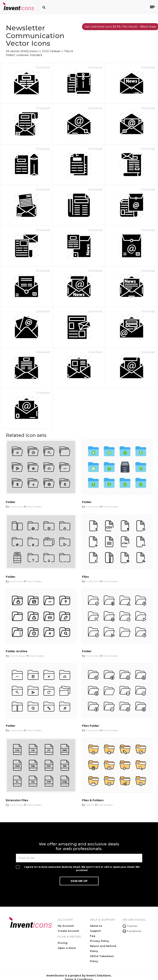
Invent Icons (17, 507)
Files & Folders (93, 800)
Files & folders (34, 507)
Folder (11, 502)
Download (43, 67)
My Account (66, 926)
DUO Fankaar (51, 51)
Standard (36, 55)
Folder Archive (17, 651)
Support (95, 931)
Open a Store (67, 948)
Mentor (90, 805)
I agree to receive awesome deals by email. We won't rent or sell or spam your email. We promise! (82, 869)
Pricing (63, 943)
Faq (93, 936)
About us (96, 926)
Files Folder (91, 726)
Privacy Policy (100, 941)
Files (85, 577)
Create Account (68, 931)
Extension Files (17, 800)
